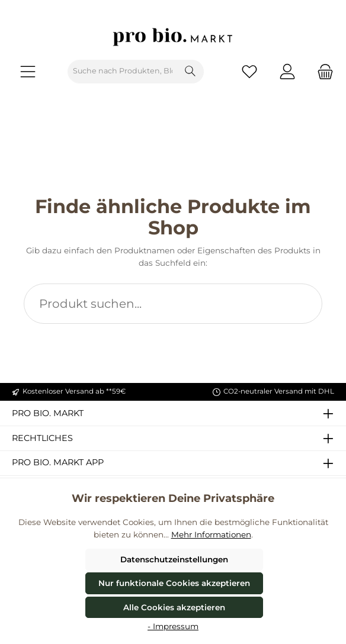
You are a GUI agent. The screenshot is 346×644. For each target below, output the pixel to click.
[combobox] (123, 72)
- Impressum (173, 626)
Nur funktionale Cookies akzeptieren (174, 583)
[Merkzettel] (249, 71)
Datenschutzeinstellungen (174, 559)
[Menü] (28, 71)
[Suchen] (190, 72)
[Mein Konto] (287, 71)
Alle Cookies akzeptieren (174, 607)
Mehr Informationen (211, 534)
